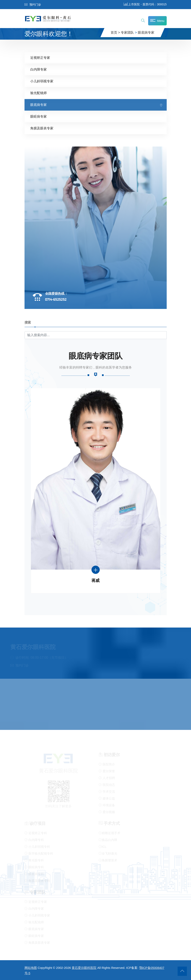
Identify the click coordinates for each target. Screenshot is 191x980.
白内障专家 (39, 69)
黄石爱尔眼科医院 (84, 968)
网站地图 (31, 968)
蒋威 (95, 580)
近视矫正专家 (40, 57)
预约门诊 (33, 5)
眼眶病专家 (39, 116)
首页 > (115, 33)
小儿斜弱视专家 (42, 81)
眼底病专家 (146, 33)
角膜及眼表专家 (42, 128)
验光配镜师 (39, 93)
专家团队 (127, 33)
